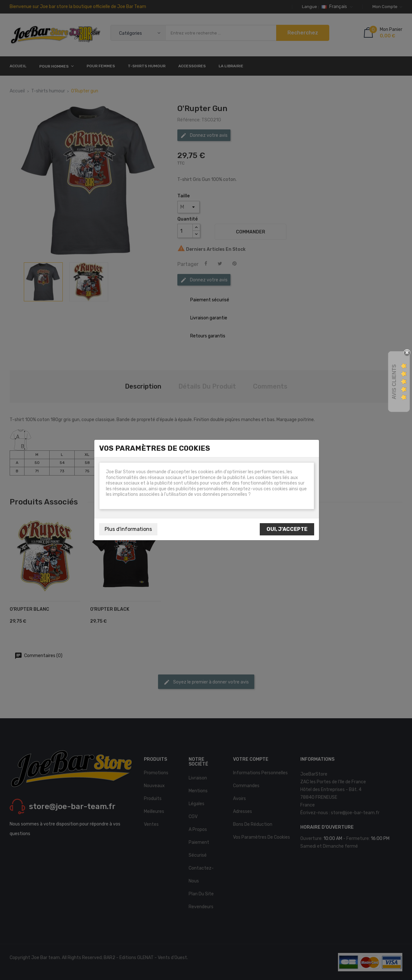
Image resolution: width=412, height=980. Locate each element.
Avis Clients (394, 382)
